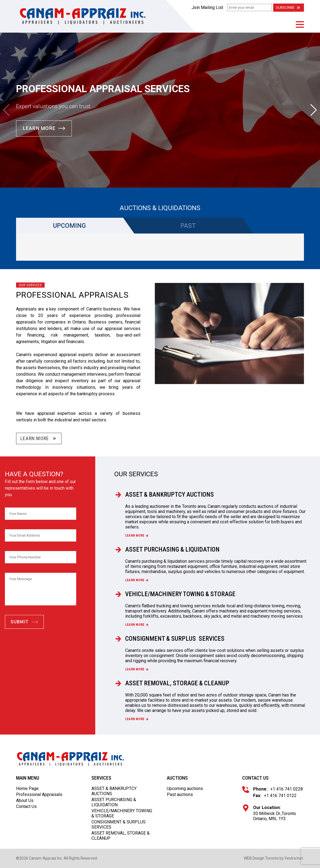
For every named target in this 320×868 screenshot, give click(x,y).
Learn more (137, 536)
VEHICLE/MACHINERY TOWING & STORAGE (182, 594)
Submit (24, 622)
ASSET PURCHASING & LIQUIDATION (173, 549)
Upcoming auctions (185, 788)
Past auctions (180, 794)
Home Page (27, 788)
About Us (25, 800)
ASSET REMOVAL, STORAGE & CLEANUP (179, 683)
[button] (300, 24)
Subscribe (289, 8)
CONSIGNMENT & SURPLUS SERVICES (176, 639)
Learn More (44, 128)
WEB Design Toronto (261, 858)
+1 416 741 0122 (280, 796)
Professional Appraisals (39, 794)
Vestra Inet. (294, 858)
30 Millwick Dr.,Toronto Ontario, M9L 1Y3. (275, 816)
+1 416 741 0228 (287, 789)
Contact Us (26, 806)
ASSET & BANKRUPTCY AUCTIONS (171, 494)
